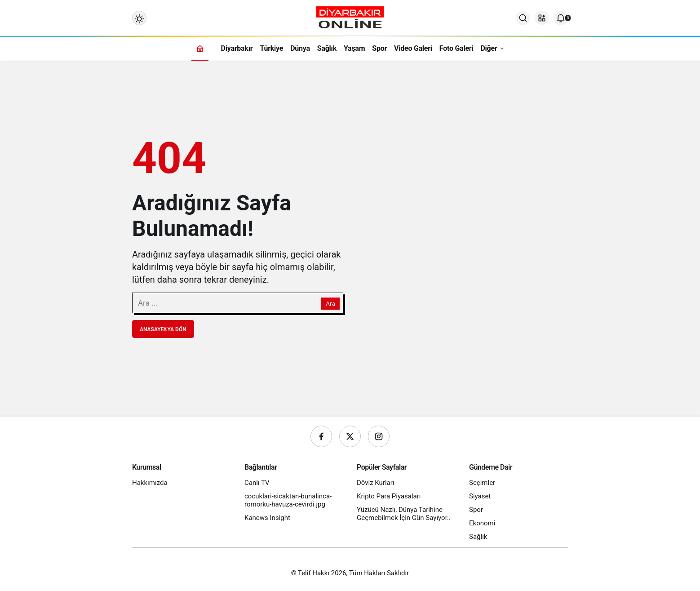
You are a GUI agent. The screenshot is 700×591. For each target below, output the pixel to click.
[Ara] (523, 18)
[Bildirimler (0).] (561, 18)
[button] (542, 18)
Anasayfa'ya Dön (163, 329)
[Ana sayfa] (200, 48)
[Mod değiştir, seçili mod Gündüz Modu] (139, 18)
